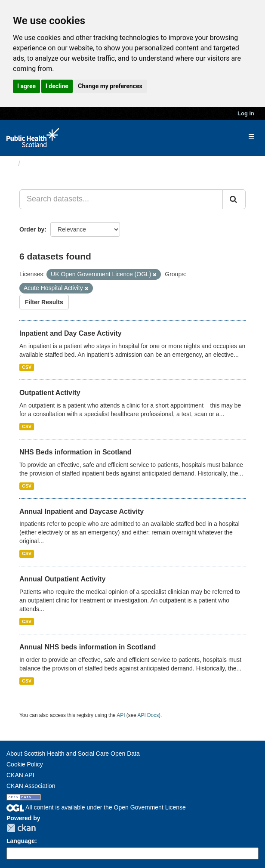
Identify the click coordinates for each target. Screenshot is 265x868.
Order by (32, 229)
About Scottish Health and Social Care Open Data (73, 754)
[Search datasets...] (121, 199)
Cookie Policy (25, 764)
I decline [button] (57, 86)
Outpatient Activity (50, 393)
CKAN (21, 828)
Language (21, 841)
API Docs (148, 715)
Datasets (41, 164)
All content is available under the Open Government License (96, 807)
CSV (27, 367)
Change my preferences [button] (110, 86)
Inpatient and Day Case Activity (71, 333)
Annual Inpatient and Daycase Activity (82, 511)
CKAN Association (31, 786)
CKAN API (20, 775)
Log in (246, 113)
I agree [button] (26, 86)
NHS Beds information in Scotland (75, 452)
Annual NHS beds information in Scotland (88, 647)
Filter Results (44, 302)
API (121, 715)
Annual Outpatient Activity (62, 579)
